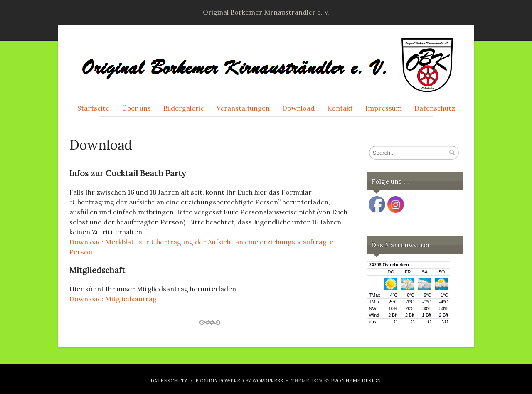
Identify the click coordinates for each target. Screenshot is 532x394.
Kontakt (340, 108)
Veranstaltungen (243, 108)
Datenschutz (435, 108)
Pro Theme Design (356, 380)
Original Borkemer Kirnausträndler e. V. (266, 12)
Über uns (136, 108)
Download (298, 108)
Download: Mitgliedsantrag (113, 299)
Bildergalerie (184, 108)
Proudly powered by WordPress (239, 380)
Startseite (93, 108)
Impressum (384, 108)
